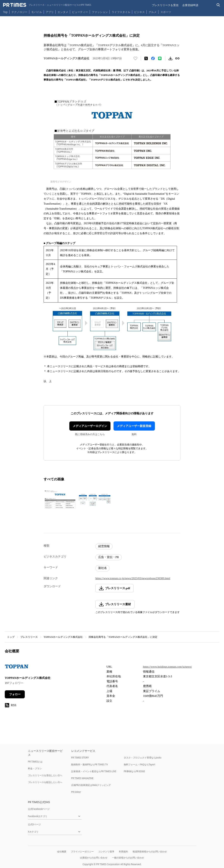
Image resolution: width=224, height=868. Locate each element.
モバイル (37, 12)
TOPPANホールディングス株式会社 (63, 637)
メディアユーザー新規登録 (134, 426)
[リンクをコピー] (177, 58)
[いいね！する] (135, 58)
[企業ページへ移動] (17, 668)
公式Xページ (34, 824)
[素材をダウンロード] (170, 58)
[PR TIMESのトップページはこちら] (47, 5)
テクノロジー (19, 12)
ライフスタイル (121, 12)
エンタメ (63, 12)
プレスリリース (29, 637)
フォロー (15, 694)
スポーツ (166, 12)
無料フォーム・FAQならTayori (140, 764)
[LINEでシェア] (160, 58)
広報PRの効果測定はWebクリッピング (91, 785)
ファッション (100, 12)
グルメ (153, 12)
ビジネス (139, 12)
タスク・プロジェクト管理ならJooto (143, 758)
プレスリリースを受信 (165, 5)
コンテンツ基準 (106, 851)
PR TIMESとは (35, 762)
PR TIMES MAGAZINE (82, 778)
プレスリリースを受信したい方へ (45, 775)
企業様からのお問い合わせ (94, 858)
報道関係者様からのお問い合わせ (150, 851)
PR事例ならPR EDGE (134, 771)
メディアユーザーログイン (90, 426)
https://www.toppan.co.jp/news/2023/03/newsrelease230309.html (133, 578)
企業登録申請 (190, 5)
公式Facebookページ (39, 809)
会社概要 (62, 851)
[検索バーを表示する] (218, 5)
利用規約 (123, 851)
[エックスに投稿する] (146, 58)
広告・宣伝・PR (109, 557)
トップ (11, 637)
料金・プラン (35, 768)
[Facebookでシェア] (153, 58)
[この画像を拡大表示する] (60, 500)
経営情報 (104, 546)
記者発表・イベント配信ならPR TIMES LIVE (94, 771)
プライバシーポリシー (82, 851)
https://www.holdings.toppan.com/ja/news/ (168, 667)
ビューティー (80, 12)
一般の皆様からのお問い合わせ (128, 858)
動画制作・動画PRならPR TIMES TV (90, 764)
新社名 (103, 568)
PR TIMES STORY (80, 758)
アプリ (50, 12)
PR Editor (76, 792)
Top (5, 12)
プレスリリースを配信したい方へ (45, 782)
